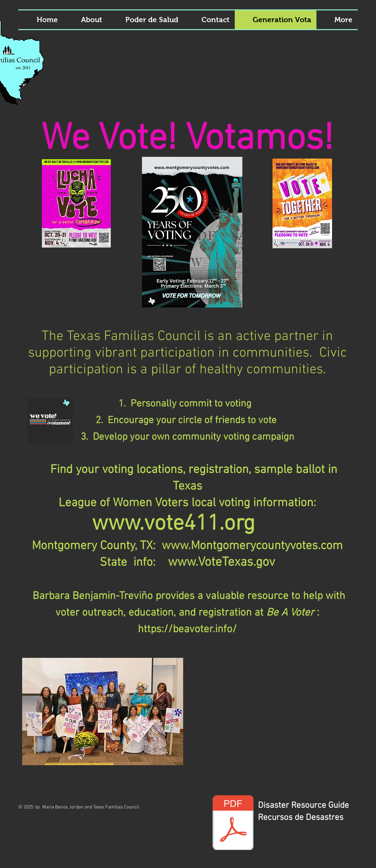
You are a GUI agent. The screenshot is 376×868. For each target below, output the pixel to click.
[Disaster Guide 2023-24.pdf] (233, 824)
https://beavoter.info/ (187, 630)
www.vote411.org (173, 524)
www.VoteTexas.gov (221, 563)
